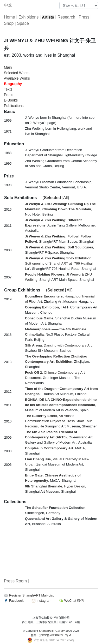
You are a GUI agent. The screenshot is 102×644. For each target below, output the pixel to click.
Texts (8, 89)
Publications (14, 106)
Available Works (17, 78)
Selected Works (17, 73)
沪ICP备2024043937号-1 (55, 635)
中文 (8, 5)
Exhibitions (28, 17)
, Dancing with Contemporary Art (58, 345)
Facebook (14, 601)
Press (84, 17)
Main (8, 67)
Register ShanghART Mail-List (31, 595)
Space (23, 23)
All (66, 198)
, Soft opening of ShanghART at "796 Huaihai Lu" (59, 263)
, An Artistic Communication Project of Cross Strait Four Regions (58, 421)
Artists (48, 17)
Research (66, 17)
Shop (9, 23)
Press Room (15, 581)
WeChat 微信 (71, 601)
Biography (13, 84)
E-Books (11, 100)
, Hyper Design (55, 486)
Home (9, 17)
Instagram (41, 601)
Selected (53, 198)
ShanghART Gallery (52, 631)
